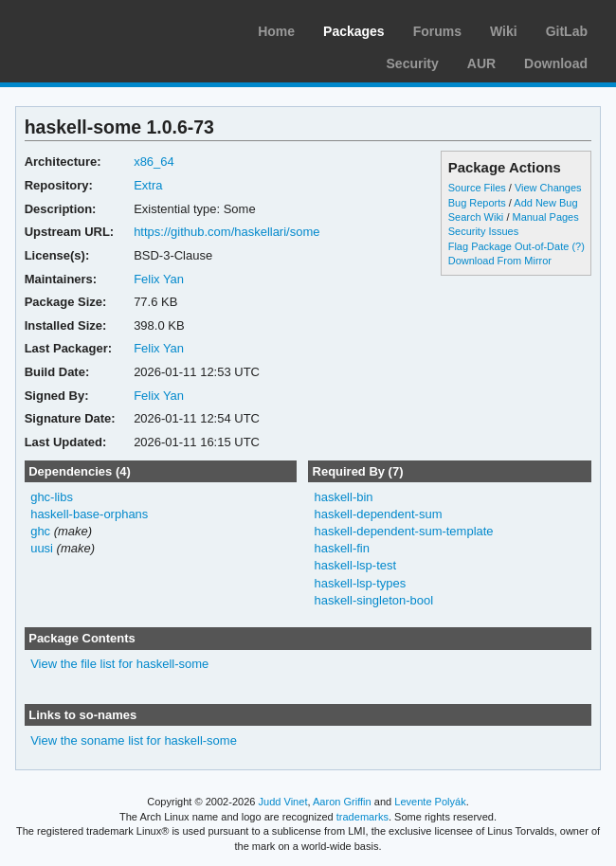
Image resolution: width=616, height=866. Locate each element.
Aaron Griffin (342, 802)
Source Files (477, 188)
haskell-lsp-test (355, 565)
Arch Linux (104, 28)
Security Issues (483, 231)
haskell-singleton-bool (373, 600)
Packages (354, 31)
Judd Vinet (283, 802)
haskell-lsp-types (360, 583)
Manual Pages (545, 217)
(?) (578, 246)
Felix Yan (159, 279)
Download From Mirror (500, 261)
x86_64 (154, 162)
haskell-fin (341, 548)
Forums (437, 31)
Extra (148, 185)
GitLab (567, 31)
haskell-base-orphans (89, 514)
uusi (42, 548)
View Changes (548, 188)
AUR (481, 63)
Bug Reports (477, 203)
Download (556, 63)
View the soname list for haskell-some (134, 740)
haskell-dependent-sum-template (403, 531)
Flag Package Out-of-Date (509, 246)
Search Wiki (476, 217)
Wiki (504, 31)
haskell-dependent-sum (378, 514)
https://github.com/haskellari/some (226, 232)
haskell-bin (343, 497)
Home (276, 31)
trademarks (362, 817)
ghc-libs (52, 497)
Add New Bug (545, 203)
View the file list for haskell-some (119, 664)
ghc (40, 531)
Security (413, 63)
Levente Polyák (430, 802)
